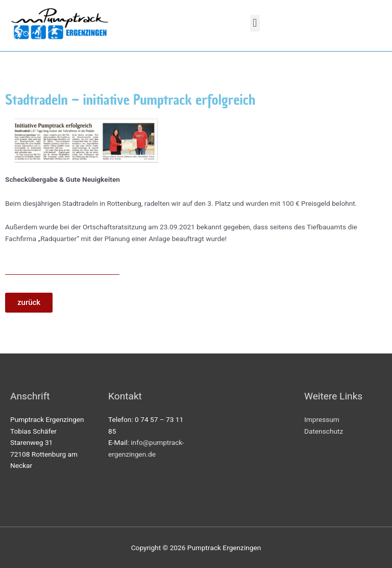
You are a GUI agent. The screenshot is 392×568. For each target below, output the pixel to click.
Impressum (322, 419)
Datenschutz (324, 431)
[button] (255, 23)
